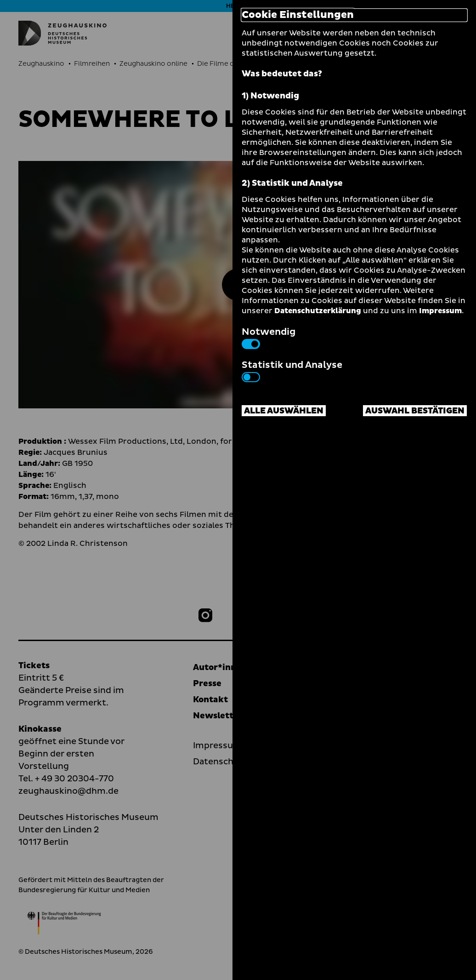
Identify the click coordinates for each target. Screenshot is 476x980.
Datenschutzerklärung (318, 311)
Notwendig (269, 337)
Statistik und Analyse (292, 370)
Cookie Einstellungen (298, 15)
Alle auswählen (284, 411)
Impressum (440, 311)
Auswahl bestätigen (415, 411)
